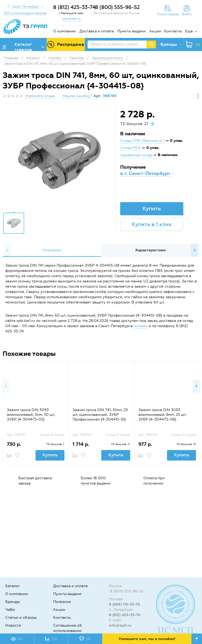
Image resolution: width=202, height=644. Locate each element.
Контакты (173, 31)
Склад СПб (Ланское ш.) (142, 141)
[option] (59, 160)
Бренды (12, 602)
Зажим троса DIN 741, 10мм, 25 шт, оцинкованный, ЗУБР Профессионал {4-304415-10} (100, 415)
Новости (13, 625)
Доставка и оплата (97, 31)
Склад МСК (130, 148)
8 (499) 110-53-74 (124, 604)
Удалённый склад (136, 155)
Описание (52, 250)
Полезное (62, 602)
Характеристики (150, 250)
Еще (189, 31)
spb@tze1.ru (72, 19)
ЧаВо (10, 610)
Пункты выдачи (132, 31)
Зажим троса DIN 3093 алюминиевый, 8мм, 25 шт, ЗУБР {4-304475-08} (162, 415)
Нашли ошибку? (77, 96)
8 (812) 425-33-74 (74, 7)
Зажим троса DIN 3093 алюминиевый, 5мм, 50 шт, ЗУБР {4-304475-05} (31, 415)
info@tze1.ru (120, 625)
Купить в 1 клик (152, 224)
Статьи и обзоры (21, 618)
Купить (152, 208)
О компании (64, 31)
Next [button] (194, 250)
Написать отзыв (40, 96)
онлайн (141, 326)
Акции (155, 31)
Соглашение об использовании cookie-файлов (67, 631)
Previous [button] (8, 250)
